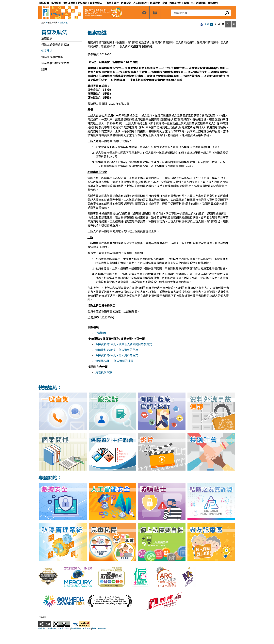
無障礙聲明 (76, 628)
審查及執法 (52, 23)
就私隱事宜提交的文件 (55, 63)
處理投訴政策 (104, 372)
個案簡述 (47, 51)
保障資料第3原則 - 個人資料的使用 (117, 350)
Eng (228, 24)
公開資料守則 (63, 628)
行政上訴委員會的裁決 (55, 45)
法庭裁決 (47, 39)
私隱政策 (52, 628)
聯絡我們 (42, 628)
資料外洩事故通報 (52, 57)
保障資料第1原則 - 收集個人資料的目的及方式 (124, 344)
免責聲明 (87, 628)
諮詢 (44, 69)
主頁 (43, 23)
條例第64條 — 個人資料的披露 (114, 361)
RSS (209, 24)
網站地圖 (102, 628)
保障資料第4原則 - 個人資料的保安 (117, 355)
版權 (94, 628)
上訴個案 (101, 333)
